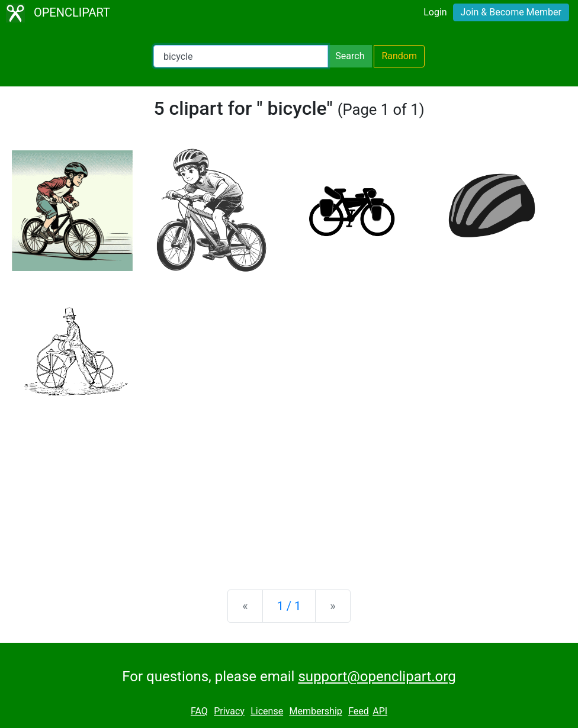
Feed (359, 711)
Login (435, 12)
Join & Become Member (511, 12)
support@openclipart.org (377, 677)
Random (399, 56)
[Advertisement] (289, 488)
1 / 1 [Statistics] (289, 606)
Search (350, 56)
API (380, 711)
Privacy (229, 711)
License (267, 711)
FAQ (199, 711)
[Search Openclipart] (241, 56)
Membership (315, 711)
